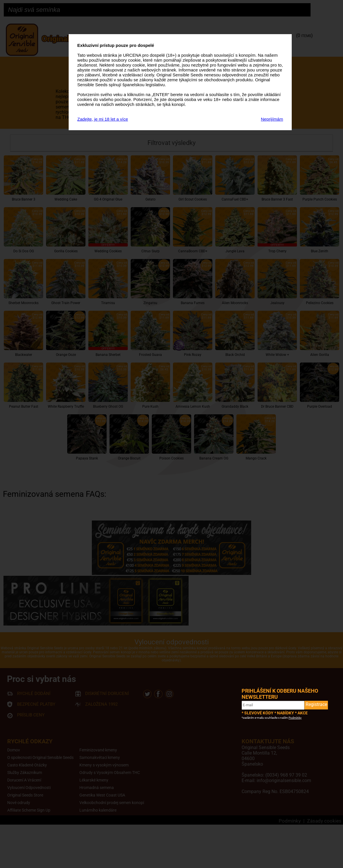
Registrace (316, 704)
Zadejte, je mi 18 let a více (103, 119)
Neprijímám (272, 119)
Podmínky (295, 718)
